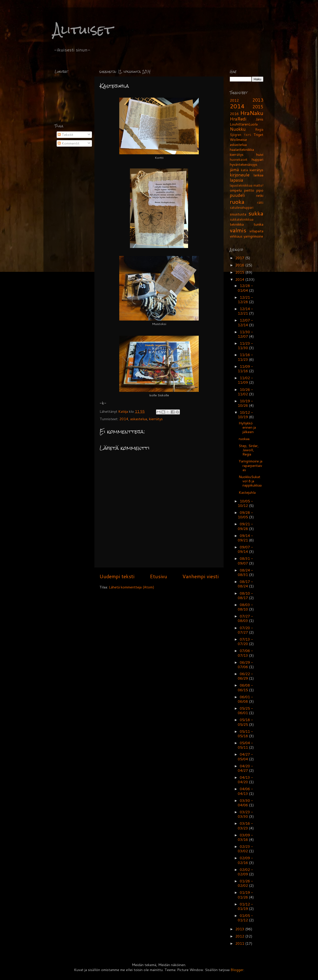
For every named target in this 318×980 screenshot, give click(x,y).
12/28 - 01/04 (245, 288)
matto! (258, 185)
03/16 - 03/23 (245, 826)
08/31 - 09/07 (245, 561)
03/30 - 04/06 (245, 803)
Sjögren (236, 135)
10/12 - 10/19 (245, 415)
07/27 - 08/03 (245, 618)
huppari (258, 159)
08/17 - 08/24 (245, 584)
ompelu (236, 190)
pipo (260, 190)
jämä (234, 170)
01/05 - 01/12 (245, 918)
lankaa (258, 175)
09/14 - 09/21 (245, 538)
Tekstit (65, 135)
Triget (258, 135)
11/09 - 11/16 (245, 369)
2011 (240, 943)
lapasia (237, 180)
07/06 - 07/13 (245, 653)
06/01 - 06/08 (245, 699)
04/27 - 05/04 (245, 756)
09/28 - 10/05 (245, 515)
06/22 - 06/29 (245, 676)
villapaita (256, 231)
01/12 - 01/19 (245, 906)
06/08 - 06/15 (245, 687)
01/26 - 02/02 (245, 883)
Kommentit (69, 143)
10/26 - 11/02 (245, 392)
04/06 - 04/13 (245, 791)
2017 (240, 258)
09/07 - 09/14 (245, 549)
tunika (258, 224)
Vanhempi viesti (200, 576)
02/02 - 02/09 (245, 872)
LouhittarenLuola (244, 124)
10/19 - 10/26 (245, 403)
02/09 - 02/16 (245, 860)
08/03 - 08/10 (245, 607)
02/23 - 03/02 (245, 849)
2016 (234, 114)
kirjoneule (240, 175)
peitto (249, 190)
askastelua (139, 419)
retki (260, 195)
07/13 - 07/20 (245, 641)
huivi (260, 154)
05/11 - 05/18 (245, 734)
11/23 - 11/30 (245, 346)
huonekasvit (239, 160)
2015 (258, 107)
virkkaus (236, 236)
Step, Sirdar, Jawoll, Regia (249, 450)
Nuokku (238, 129)
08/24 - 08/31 (245, 572)
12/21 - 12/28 (245, 300)
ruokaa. (244, 439)
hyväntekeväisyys (244, 164)
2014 (124, 419)
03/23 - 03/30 (245, 814)
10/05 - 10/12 (245, 503)
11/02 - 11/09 (245, 380)
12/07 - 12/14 (245, 322)
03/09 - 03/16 (245, 837)
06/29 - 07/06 (245, 665)
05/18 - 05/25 (245, 722)
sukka (256, 213)
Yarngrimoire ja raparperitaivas (251, 465)
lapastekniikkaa (241, 185)
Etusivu (159, 576)
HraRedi (238, 119)
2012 (234, 100)
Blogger (237, 970)
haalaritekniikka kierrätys (242, 152)
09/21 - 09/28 (245, 526)
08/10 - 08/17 (245, 595)
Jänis (259, 119)
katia (245, 170)
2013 (258, 100)
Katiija (124, 411)
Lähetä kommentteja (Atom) (132, 587)
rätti (260, 203)
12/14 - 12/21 (245, 311)
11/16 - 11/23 (245, 357)
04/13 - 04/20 (245, 780)
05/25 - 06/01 (245, 711)
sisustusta (238, 214)
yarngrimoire (253, 236)
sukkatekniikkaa (242, 219)
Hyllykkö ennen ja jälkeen (247, 427)
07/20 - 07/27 (245, 630)
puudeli (237, 195)
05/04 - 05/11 (245, 745)
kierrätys (156, 419)
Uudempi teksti (117, 576)
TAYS (248, 135)
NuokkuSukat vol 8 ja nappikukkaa (250, 481)
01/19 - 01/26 (245, 895)
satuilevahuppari (242, 207)
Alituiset (83, 30)
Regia (259, 129)
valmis (238, 230)
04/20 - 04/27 (245, 768)
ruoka (237, 202)
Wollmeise (238, 140)
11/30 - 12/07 (245, 334)
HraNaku (252, 113)
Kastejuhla (247, 492)
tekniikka (237, 224)
